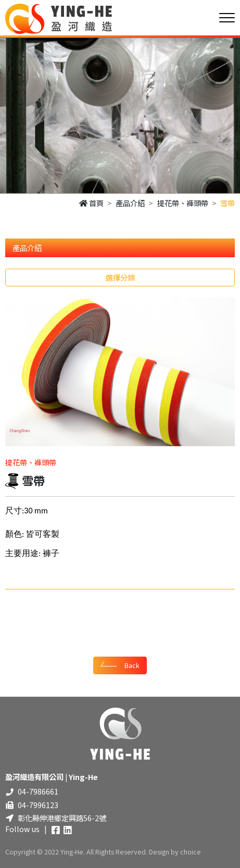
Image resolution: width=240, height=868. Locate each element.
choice (191, 852)
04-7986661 (38, 791)
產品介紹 (130, 203)
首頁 (91, 203)
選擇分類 (120, 277)
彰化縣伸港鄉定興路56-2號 (62, 818)
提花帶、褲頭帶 (183, 203)
